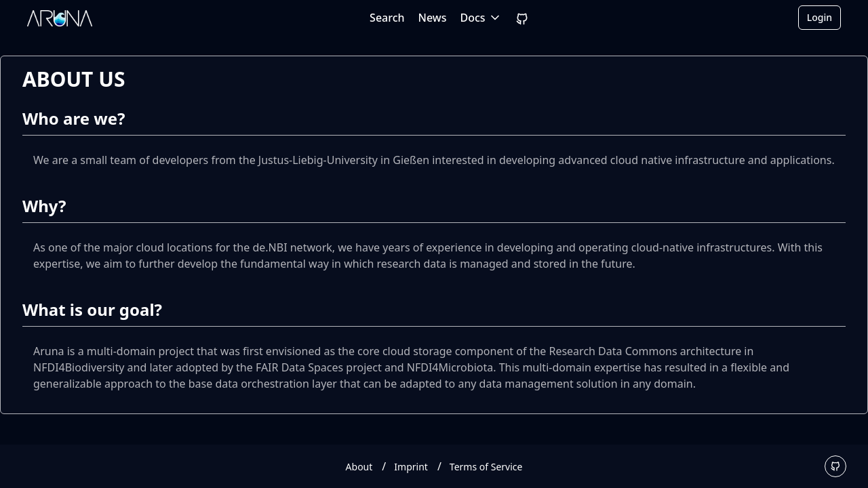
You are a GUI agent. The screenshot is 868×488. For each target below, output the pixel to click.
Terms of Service (486, 467)
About (359, 467)
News (433, 18)
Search (387, 18)
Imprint (411, 467)
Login (820, 17)
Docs (481, 18)
